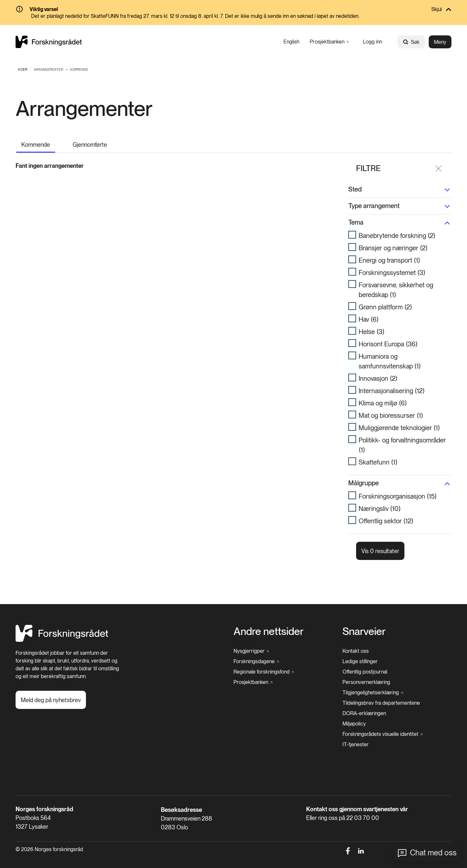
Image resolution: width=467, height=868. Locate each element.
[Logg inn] (372, 42)
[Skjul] (233, 10)
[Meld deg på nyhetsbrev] (51, 692)
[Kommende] (36, 144)
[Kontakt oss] (356, 644)
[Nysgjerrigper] (251, 644)
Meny (440, 42)
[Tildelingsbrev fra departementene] (381, 696)
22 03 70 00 (363, 810)
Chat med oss (433, 853)
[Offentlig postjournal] (365, 664)
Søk (411, 42)
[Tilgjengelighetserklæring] (373, 685)
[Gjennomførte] (90, 143)
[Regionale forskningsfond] (264, 664)
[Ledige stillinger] (360, 654)
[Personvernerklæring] (366, 675)
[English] (291, 42)
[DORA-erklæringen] (364, 706)
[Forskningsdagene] (256, 654)
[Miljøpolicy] (354, 716)
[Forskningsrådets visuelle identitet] (383, 727)
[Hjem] (62, 632)
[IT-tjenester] (356, 737)
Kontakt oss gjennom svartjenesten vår (357, 802)
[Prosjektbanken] (329, 42)
